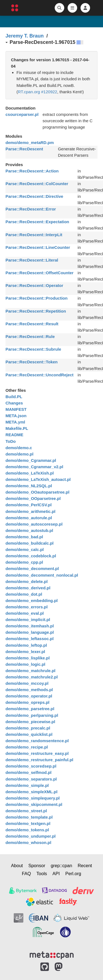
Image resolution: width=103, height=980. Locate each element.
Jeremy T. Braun (25, 36)
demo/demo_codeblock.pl (31, 556)
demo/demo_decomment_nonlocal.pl (42, 575)
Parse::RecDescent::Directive (34, 196)
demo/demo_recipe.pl (27, 747)
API (56, 874)
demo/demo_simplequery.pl (33, 798)
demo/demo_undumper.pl (31, 836)
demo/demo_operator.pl (29, 696)
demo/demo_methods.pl (29, 690)
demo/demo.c (19, 448)
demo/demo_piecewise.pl (30, 722)
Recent (85, 866)
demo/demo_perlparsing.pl (32, 715)
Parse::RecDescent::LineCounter (38, 247)
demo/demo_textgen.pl (28, 823)
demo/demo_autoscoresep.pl (34, 524)
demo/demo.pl (20, 454)
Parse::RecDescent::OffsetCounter (40, 273)
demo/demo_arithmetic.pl (30, 511)
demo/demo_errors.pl (27, 607)
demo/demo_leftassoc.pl (30, 639)
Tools (42, 874)
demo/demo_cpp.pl (24, 562)
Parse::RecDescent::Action (32, 171)
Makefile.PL (17, 428)
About (17, 866)
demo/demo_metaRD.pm (30, 143)
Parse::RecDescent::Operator (34, 285)
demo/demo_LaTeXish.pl (30, 473)
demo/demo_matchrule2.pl (32, 677)
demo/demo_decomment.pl (32, 568)
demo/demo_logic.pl (25, 664)
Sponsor (37, 866)
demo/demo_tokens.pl (27, 830)
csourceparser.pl (22, 114)
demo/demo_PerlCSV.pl (29, 505)
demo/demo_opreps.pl (27, 702)
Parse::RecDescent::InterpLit (34, 235)
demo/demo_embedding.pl (32, 600)
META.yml (15, 422)
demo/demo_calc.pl (25, 549)
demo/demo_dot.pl (24, 594)
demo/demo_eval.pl (25, 613)
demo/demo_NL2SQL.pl (29, 486)
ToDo (11, 441)
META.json (16, 416)
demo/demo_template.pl (29, 817)
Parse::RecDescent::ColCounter (37, 184)
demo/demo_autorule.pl (29, 518)
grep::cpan (62, 866)
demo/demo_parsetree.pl (30, 709)
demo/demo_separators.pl (31, 779)
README (14, 435)
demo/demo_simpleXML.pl (31, 792)
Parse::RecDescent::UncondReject (40, 375)
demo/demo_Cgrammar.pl (31, 460)
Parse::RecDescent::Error (31, 209)
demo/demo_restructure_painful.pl (39, 760)
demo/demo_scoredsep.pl (31, 766)
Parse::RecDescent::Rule (30, 336)
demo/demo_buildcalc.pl (30, 543)
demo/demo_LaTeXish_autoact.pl (38, 479)
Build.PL (14, 397)
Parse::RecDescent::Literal (32, 260)
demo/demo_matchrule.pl (30, 671)
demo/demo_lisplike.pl (28, 658)
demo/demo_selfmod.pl (29, 772)
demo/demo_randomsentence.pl (37, 741)
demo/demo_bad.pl (24, 537)
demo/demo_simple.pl (27, 785)
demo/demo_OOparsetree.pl (33, 498)
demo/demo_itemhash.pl (30, 626)
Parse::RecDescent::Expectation (37, 222)
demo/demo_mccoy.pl (27, 683)
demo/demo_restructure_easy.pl (37, 753)
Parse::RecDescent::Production (37, 298)
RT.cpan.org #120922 (37, 92)
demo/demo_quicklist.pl (29, 734)
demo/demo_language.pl (30, 632)
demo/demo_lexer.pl (25, 652)
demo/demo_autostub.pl (29, 530)
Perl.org (73, 874)
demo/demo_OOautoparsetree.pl (37, 492)
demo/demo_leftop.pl (26, 645)
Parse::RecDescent (24, 149)
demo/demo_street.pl (26, 811)
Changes (14, 403)
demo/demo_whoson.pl (28, 842)
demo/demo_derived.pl (28, 588)
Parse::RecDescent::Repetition (36, 311)
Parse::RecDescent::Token (32, 362)
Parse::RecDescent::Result (32, 324)
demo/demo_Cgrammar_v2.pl (34, 467)
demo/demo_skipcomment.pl (34, 804)
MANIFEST (16, 409)
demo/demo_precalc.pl (28, 728)
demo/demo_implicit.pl (28, 620)
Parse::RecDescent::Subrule (33, 349)
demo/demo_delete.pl (27, 581)
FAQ (27, 874)
